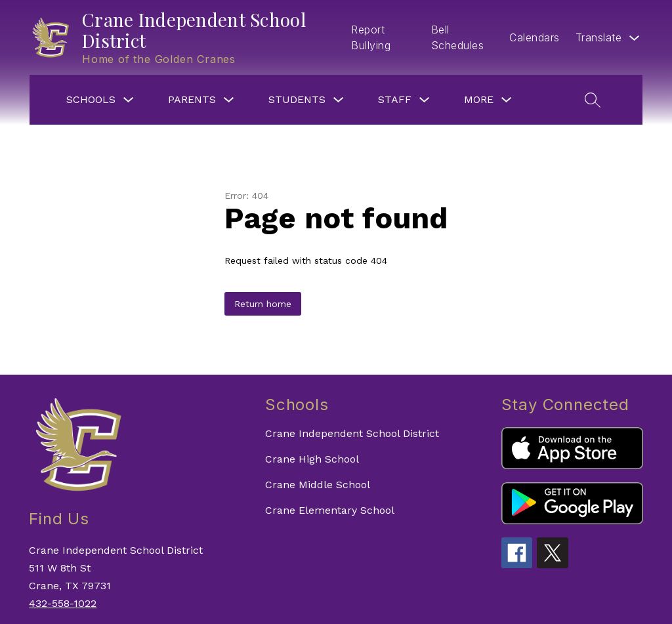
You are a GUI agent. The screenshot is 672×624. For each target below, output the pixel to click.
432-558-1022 (63, 603)
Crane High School (312, 459)
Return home (263, 304)
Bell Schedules (458, 37)
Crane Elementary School (330, 510)
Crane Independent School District (352, 433)
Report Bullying (371, 37)
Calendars (535, 37)
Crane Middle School (318, 485)
